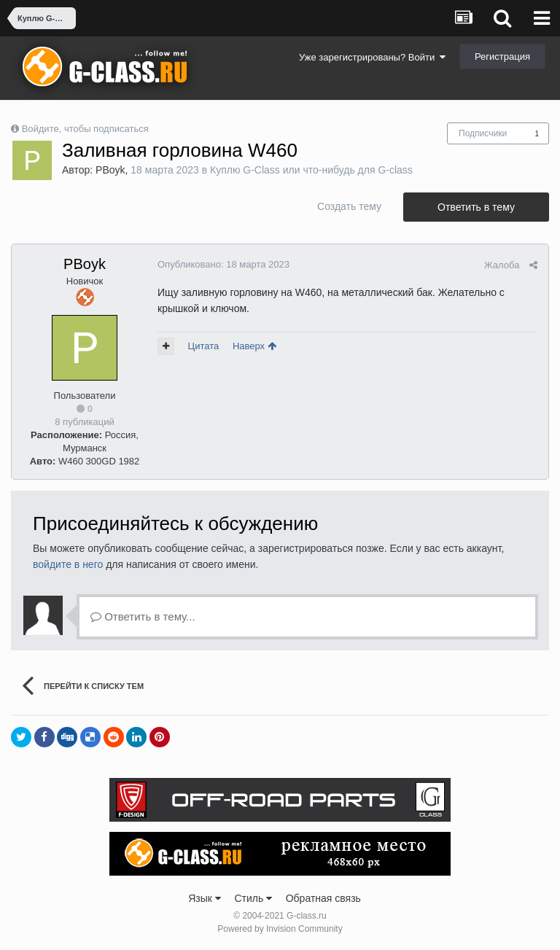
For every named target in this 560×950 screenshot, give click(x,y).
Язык (205, 898)
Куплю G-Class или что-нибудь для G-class (311, 170)
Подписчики (483, 133)
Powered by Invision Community (280, 929)
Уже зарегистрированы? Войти (372, 57)
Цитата (204, 346)
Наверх (254, 346)
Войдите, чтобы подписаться (85, 129)
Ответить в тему (476, 207)
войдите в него (68, 564)
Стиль (253, 898)
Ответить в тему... (143, 616)
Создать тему (349, 206)
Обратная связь (323, 898)
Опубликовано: (223, 264)
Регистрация (502, 57)
